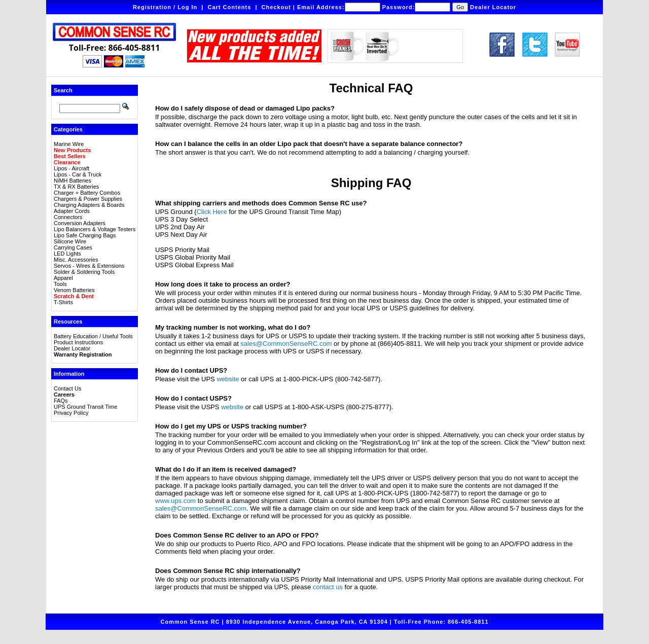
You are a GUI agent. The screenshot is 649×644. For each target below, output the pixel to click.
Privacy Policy (71, 413)
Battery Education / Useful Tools (93, 336)
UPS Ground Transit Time (85, 407)
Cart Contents (230, 7)
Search (63, 90)
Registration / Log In (165, 7)
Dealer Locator (493, 7)
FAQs (61, 401)
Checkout (276, 7)
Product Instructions (78, 342)
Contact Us (67, 388)
